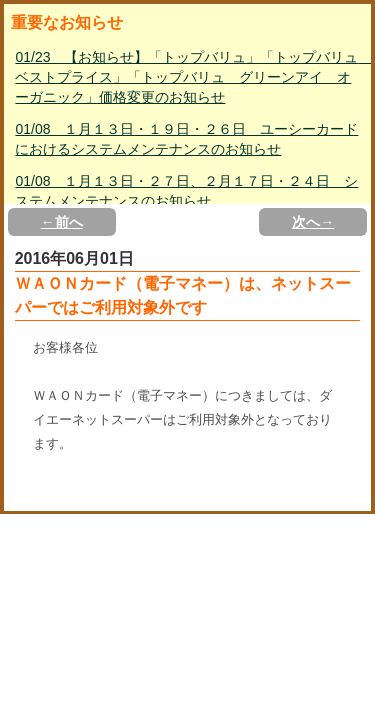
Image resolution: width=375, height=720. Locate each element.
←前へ (62, 222)
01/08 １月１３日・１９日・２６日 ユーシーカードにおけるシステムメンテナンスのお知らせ (186, 139)
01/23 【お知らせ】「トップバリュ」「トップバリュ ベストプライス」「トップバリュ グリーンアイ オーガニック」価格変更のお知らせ (189, 77)
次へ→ (313, 222)
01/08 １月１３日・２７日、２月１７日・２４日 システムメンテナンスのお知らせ (186, 191)
